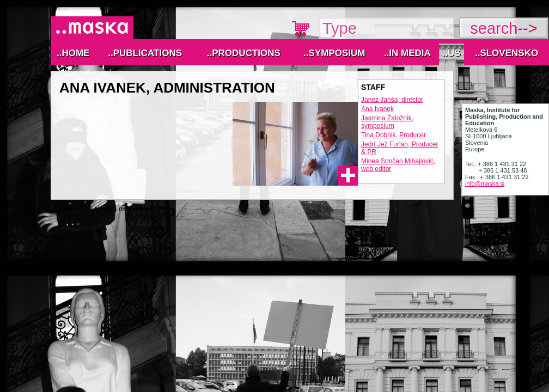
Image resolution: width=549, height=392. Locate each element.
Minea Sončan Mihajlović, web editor (398, 165)
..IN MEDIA (407, 53)
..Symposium (334, 53)
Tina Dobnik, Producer (394, 135)
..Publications (145, 53)
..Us (451, 53)
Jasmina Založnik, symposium (387, 122)
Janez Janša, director (392, 100)
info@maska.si (485, 183)
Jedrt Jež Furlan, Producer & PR (399, 148)
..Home (73, 53)
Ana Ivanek (377, 109)
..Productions (244, 53)
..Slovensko (507, 53)
